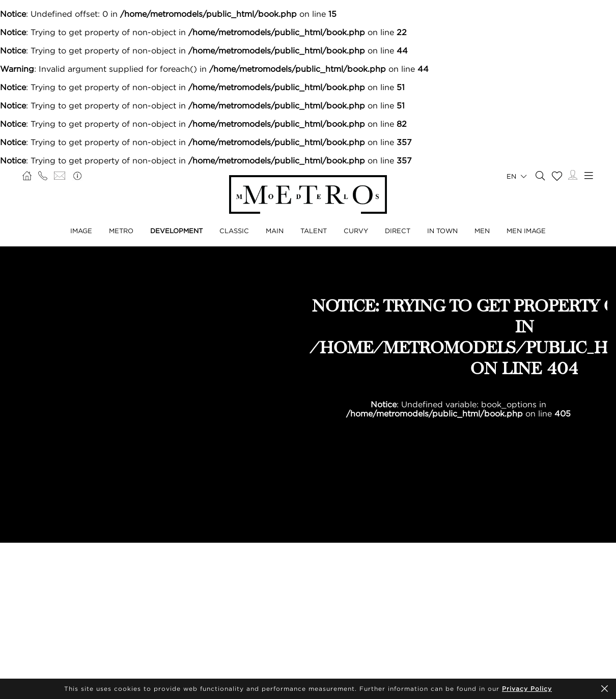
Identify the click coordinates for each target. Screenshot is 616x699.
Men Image (526, 231)
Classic (234, 231)
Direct (398, 231)
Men (482, 231)
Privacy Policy (527, 689)
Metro (121, 231)
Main (275, 231)
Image (81, 231)
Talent (314, 231)
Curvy (356, 231)
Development (176, 231)
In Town (442, 231)
